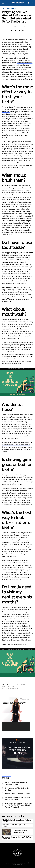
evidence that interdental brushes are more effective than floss (17, 445)
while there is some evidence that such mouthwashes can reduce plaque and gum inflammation (17, 354)
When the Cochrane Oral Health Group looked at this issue (17, 427)
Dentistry (21, 684)
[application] (16, 714)
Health (14, 686)
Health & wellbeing (10, 688)
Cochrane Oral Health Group (13, 121)
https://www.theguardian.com (17, 644)
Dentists (6, 686)
